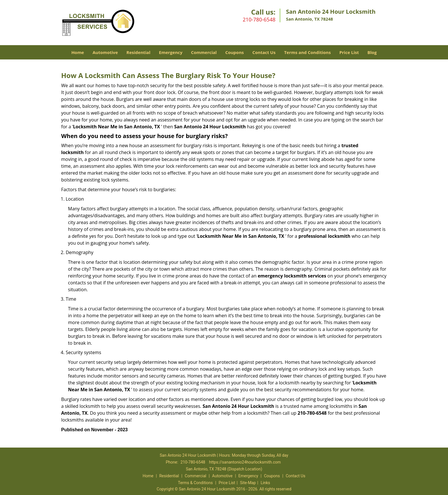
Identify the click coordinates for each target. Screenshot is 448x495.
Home (78, 52)
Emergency (171, 52)
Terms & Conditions (195, 483)
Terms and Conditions (307, 52)
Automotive (105, 52)
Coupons (234, 52)
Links (265, 483)
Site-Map (248, 483)
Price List (349, 52)
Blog (372, 52)
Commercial (204, 52)
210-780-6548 (259, 19)
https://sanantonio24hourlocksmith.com (245, 462)
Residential (139, 52)
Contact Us (264, 52)
